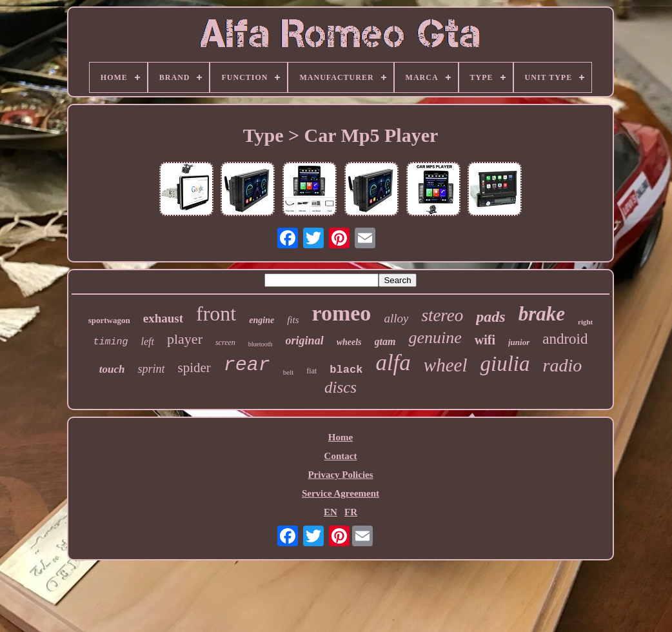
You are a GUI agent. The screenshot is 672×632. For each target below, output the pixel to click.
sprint (152, 369)
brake (542, 314)
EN (331, 512)
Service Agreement (341, 493)
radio (563, 365)
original (305, 341)
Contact (341, 456)
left (148, 341)
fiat (311, 371)
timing (111, 342)
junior (519, 342)
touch (112, 369)
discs (341, 387)
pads (490, 317)
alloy (396, 318)
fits (293, 320)
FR (351, 512)
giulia (505, 364)
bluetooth (261, 344)
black (346, 370)
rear (247, 365)
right (585, 322)
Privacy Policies (340, 475)
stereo (442, 315)
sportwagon (109, 320)
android (565, 339)
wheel (446, 365)
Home (341, 437)
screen (225, 342)
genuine (435, 338)
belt (289, 372)
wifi (485, 340)
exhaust (163, 318)
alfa (393, 363)
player (185, 339)
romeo (341, 313)
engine (262, 320)
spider (194, 368)
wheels (349, 342)
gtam (385, 341)
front (216, 313)
